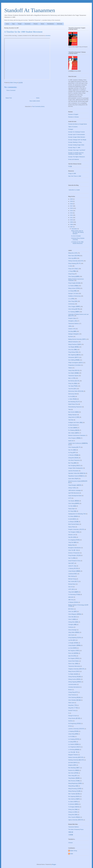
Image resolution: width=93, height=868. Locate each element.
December (74, 229)
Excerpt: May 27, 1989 (74, 148)
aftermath (71, 597)
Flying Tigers (72, 509)
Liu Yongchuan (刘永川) (75, 747)
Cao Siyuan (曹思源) (74, 501)
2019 (72, 201)
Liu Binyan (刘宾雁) (73, 522)
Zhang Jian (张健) (73, 809)
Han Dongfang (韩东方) (74, 466)
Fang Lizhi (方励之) (73, 269)
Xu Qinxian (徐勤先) (74, 804)
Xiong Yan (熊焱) (73, 383)
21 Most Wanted (73, 425)
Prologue (71, 129)
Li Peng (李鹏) (72, 271)
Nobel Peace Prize (73, 404)
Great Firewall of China (74, 561)
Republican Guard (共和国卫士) (77, 476)
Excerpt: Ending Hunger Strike (76, 145)
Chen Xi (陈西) (72, 619)
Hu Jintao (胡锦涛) (73, 516)
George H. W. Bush (73, 293)
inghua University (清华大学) (76, 820)
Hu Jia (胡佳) (72, 396)
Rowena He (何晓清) (74, 770)
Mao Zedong (72, 576)
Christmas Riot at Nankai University (78, 239)
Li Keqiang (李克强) (73, 731)
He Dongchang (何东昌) (75, 723)
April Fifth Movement (74, 493)
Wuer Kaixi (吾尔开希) (74, 256)
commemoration (73, 684)
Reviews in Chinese (73, 117)
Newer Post (9, 98)
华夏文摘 (71, 832)
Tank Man (71, 420)
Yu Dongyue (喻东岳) (74, 807)
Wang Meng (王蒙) (73, 786)
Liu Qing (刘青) (72, 742)
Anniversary (71, 304)
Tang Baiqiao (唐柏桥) (74, 778)
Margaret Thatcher (73, 755)
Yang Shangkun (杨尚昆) (75, 485)
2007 (72, 227)
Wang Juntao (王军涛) (74, 288)
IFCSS (70, 726)
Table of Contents (73, 127)
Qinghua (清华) (72, 765)
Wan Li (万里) (72, 378)
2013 (72, 213)
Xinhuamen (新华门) (74, 357)
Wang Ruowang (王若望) (75, 789)
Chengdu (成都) (72, 625)
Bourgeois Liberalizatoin (75, 548)
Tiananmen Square (73, 376)
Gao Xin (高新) (72, 450)
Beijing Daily (72, 545)
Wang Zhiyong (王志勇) (74, 791)
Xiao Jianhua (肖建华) (74, 799)
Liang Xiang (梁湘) (73, 734)
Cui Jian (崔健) (72, 506)
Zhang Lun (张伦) (73, 812)
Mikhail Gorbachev (73, 342)
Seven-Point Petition (74, 661)
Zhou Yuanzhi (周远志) (74, 817)
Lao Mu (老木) (72, 640)
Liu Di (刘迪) (72, 736)
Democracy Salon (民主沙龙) (76, 391)
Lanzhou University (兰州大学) (76, 729)
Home (7, 24)
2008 (72, 224)
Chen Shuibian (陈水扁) (75, 700)
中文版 (70, 166)
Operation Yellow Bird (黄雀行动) (77, 473)
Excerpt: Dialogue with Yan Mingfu (77, 140)
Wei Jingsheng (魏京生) (74, 355)
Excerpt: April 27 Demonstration (77, 135)
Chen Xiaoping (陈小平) (75, 447)
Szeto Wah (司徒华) (73, 479)
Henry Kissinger (72, 630)
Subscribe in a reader (74, 190)
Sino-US (70, 587)
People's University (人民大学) (76, 529)
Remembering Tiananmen (75, 407)
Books (42, 24)
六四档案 (71, 835)
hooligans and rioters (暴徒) (76, 422)
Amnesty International (74, 687)
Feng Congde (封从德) (74, 283)
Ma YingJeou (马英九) (74, 651)
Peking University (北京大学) (76, 261)
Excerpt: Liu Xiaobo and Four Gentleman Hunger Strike (76, 153)
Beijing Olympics (73, 415)
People (20, 24)
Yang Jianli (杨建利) (73, 592)
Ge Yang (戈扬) (72, 511)
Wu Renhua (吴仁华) (74, 381)
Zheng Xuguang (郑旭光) (75, 682)
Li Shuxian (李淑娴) (73, 455)
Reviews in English (73, 114)
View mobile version (35, 101)
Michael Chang (72, 579)
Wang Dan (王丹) (73, 253)
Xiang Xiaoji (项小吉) (74, 370)
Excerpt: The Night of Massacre (77, 157)
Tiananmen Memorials (74, 666)
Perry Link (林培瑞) (73, 653)
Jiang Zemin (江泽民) (74, 417)
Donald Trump (72, 710)
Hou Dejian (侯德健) (74, 373)
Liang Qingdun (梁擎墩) (74, 645)
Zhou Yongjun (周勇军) (74, 306)
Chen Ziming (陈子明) (74, 309)
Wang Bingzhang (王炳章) (75, 783)
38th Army (71, 600)
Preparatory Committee (74, 365)
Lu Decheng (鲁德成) (74, 750)
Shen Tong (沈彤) (73, 301)
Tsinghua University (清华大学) (76, 669)
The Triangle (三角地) (74, 532)
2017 (72, 206)
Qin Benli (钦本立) (73, 763)
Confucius (71, 627)
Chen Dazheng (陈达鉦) (75, 697)
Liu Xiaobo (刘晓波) (73, 286)
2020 (72, 199)
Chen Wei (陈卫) (73, 617)
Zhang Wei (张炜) (73, 815)
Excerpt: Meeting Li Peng (75, 142)
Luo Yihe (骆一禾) (73, 752)
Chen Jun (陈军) (73, 611)
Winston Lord (72, 535)
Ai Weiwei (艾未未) (73, 602)
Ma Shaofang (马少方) (74, 402)
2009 (72, 222)
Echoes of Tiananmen (74, 553)
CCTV (70, 498)
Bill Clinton (71, 609)
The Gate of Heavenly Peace (76, 829)
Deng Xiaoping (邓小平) (75, 263)
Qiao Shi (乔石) (72, 656)
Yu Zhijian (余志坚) (73, 674)
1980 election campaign (75, 490)
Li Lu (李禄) (71, 299)
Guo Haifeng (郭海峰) (74, 360)
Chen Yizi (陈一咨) (73, 550)
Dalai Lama (71, 703)
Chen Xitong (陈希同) (74, 503)
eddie (72, 854)
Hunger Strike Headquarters (76, 468)
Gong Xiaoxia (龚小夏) (74, 718)
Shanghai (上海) (73, 321)
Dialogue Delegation (74, 334)
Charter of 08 (72, 329)
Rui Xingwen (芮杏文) (74, 658)
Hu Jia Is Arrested (76, 236)
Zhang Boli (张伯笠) (73, 458)
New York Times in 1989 (75, 176)
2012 (72, 215)
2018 (72, 204)
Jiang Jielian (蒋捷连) (74, 632)
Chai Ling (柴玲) (73, 258)
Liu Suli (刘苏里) (73, 648)
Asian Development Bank (75, 496)
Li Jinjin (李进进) (73, 399)
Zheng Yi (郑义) (72, 488)
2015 (72, 208)
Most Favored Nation (74, 524)
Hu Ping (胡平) (72, 453)
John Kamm (71, 635)
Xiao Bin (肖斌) (72, 537)
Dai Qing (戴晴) (72, 331)
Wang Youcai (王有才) (74, 671)
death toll (71, 441)
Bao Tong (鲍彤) (73, 463)
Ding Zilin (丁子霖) (73, 708)
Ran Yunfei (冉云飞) (74, 581)
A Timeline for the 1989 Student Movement (77, 243)
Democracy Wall (73, 394)
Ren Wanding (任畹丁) (74, 768)
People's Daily (72, 318)
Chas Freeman (72, 695)
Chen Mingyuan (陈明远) (75, 614)
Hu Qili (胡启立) (72, 519)
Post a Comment (11, 90)
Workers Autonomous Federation (77, 435)
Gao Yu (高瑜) (72, 558)
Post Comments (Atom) (38, 106)
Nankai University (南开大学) (76, 757)
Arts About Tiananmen (74, 460)
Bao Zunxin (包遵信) (74, 412)
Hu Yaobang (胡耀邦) (74, 312)
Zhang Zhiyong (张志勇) (75, 677)
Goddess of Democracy (74, 296)
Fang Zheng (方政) (73, 352)
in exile (70, 266)
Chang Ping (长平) (73, 692)
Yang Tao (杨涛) (72, 542)
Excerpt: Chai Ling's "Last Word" (77, 150)
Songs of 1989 (72, 173)
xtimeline (48, 36)
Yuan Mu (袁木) (72, 389)
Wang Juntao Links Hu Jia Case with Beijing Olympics (77, 232)
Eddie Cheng (74, 851)
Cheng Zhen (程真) (73, 622)
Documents (28, 24)
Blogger (54, 864)
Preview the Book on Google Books (78, 124)
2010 (72, 220)
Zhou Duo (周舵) (73, 350)
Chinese (70, 843)
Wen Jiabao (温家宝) (74, 433)
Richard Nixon (72, 584)
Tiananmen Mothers (74, 324)
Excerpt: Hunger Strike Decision (77, 137)
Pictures (36, 24)
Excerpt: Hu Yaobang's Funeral (76, 132)
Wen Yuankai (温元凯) (74, 794)
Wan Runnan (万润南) (74, 781)
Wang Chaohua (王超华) (75, 344)
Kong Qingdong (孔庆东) (75, 638)
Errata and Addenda (74, 159)
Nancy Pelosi (72, 527)
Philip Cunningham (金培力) (76, 363)
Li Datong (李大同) (73, 568)
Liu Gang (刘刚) (72, 291)
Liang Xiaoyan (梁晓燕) (74, 571)
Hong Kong (71, 274)
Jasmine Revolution (73, 471)
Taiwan (70, 368)
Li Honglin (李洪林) (73, 643)
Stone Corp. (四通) (73, 664)
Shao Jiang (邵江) (73, 776)
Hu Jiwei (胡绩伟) (73, 428)
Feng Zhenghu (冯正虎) (74, 555)
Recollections (51, 24)
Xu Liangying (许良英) (74, 540)
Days (13, 24)
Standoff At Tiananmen (30, 10)
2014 (72, 211)
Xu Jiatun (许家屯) (73, 802)
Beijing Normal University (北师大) (77, 339)
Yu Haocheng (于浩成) (74, 594)
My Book (71, 337)
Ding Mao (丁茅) (73, 705)
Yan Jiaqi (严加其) (73, 386)
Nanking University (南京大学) (76, 760)
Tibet (70, 409)
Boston (70, 690)
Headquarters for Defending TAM (77, 514)
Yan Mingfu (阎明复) (74, 347)
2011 (72, 218)
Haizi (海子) (71, 563)
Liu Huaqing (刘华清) (74, 739)
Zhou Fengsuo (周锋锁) (74, 438)
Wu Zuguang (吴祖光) (74, 796)
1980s (70, 326)
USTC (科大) (72, 589)
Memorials (60, 24)
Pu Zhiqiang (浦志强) (74, 430)
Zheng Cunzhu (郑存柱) (75, 679)
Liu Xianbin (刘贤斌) (74, 744)
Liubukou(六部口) (73, 574)
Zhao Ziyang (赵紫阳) (74, 276)
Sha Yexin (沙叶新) (73, 773)
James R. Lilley (72, 566)
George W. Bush (73, 716)
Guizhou (70, 721)
